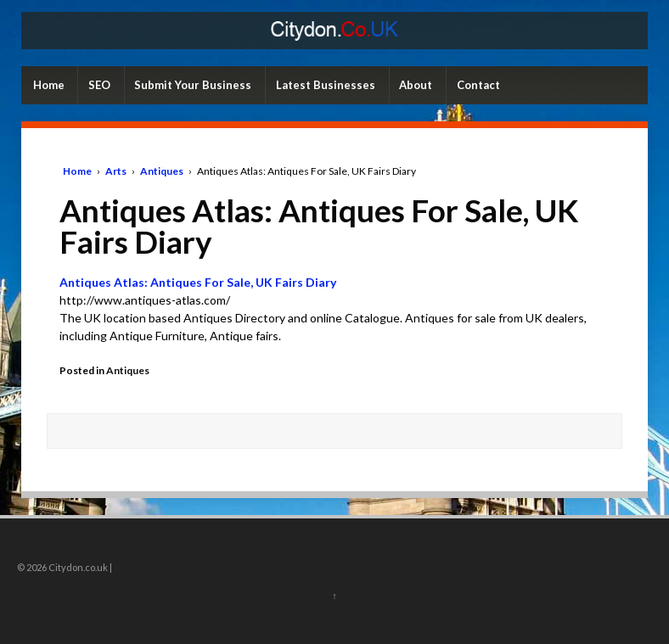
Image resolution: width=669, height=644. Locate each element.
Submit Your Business (193, 85)
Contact (478, 85)
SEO (99, 85)
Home (49, 85)
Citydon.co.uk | (79, 567)
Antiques (162, 171)
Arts (116, 171)
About (416, 85)
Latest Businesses (326, 85)
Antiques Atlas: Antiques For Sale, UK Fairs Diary (198, 282)
